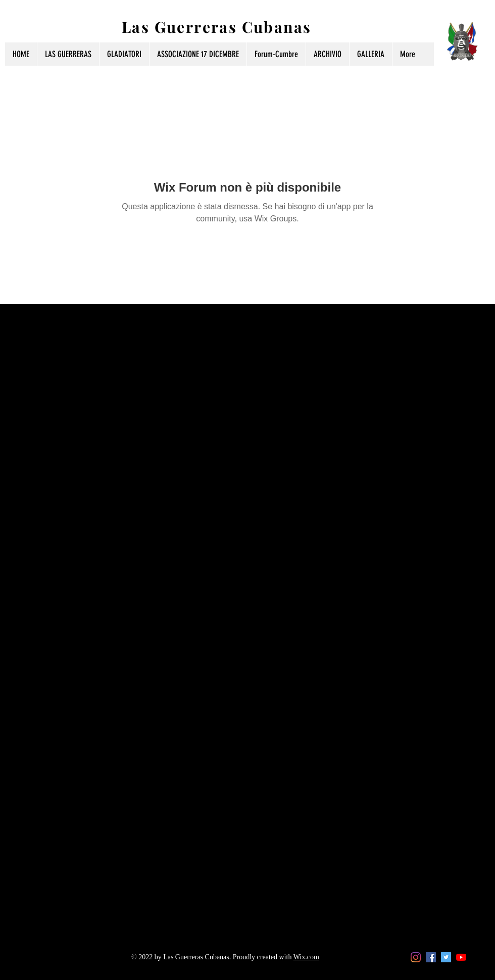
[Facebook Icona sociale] (431, 957)
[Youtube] (461, 957)
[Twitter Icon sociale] (446, 957)
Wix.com (306, 957)
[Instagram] (416, 957)
